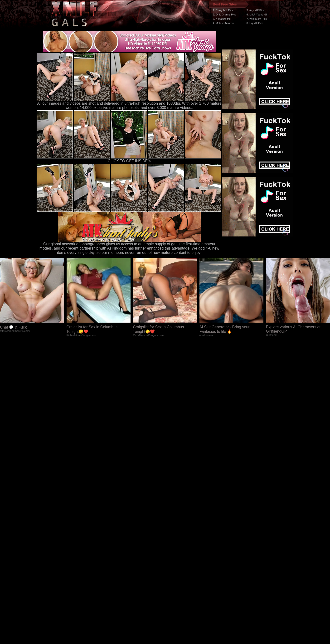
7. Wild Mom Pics (257, 19)
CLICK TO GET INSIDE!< (129, 161)
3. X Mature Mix (222, 19)
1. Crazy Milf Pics (223, 10)
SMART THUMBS (173, 554)
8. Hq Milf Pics (255, 23)
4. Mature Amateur (224, 23)
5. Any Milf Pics (255, 10)
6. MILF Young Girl (257, 15)
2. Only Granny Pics (224, 15)
